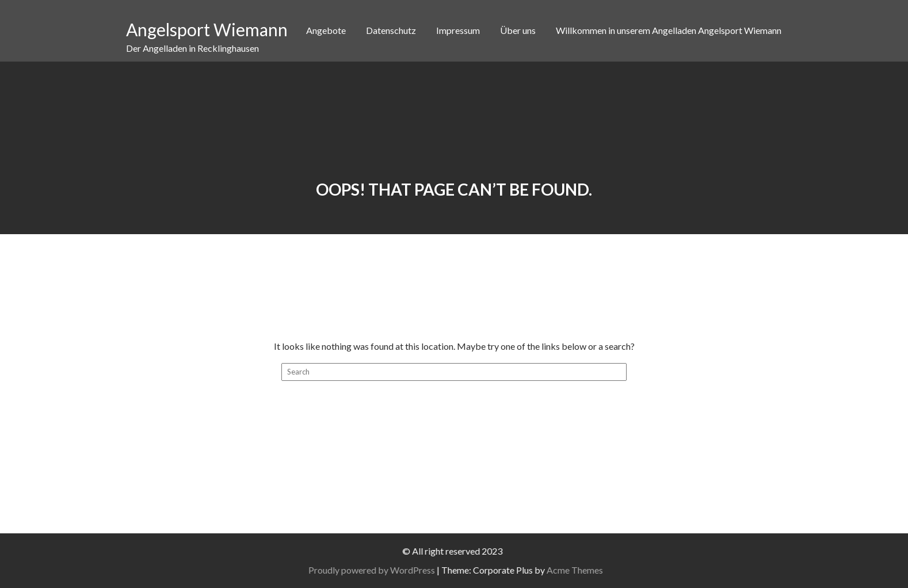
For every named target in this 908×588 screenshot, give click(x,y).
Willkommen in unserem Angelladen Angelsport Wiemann (669, 30)
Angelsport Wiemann (207, 29)
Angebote (326, 30)
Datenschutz (391, 30)
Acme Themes (589, 570)
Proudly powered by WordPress (386, 570)
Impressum (458, 30)
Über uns (518, 30)
